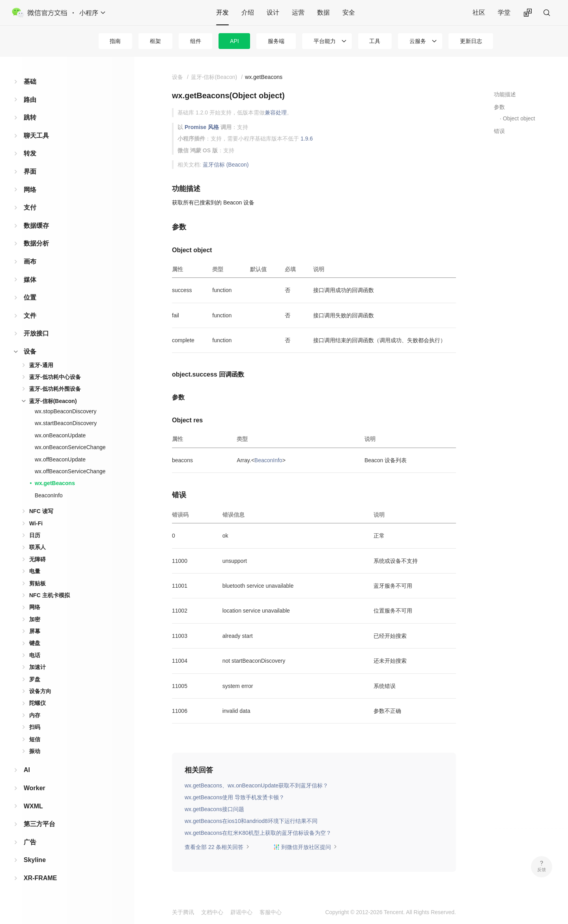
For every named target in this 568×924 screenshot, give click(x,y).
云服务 (418, 41)
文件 (30, 316)
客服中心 (271, 912)
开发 (222, 12)
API (234, 41)
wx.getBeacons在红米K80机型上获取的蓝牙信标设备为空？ (258, 833)
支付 (30, 207)
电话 (35, 655)
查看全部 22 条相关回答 (217, 847)
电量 (35, 571)
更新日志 (471, 41)
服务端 (276, 41)
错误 (499, 131)
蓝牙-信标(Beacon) (53, 401)
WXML (33, 806)
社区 (479, 12)
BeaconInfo (49, 495)
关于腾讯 (183, 912)
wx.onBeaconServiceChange (70, 447)
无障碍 (37, 559)
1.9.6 (307, 139)
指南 (115, 41)
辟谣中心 (241, 912)
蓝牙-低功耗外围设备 (55, 389)
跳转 (30, 117)
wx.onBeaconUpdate (60, 435)
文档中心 (212, 912)
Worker (35, 788)
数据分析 (36, 243)
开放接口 (36, 333)
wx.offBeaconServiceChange (70, 471)
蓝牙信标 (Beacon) (226, 165)
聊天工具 (36, 136)
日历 (35, 535)
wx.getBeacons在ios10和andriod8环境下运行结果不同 (251, 821)
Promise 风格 (202, 127)
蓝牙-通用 (41, 365)
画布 (30, 261)
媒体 (30, 280)
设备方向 (40, 691)
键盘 (35, 643)
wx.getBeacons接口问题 (214, 809)
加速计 (37, 667)
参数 (499, 107)
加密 (35, 619)
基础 (30, 82)
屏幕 (35, 631)
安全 (349, 12)
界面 (30, 171)
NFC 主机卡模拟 (50, 595)
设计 (273, 12)
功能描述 (505, 94)
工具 (375, 41)
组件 (196, 41)
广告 (30, 842)
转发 (30, 153)
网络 (30, 190)
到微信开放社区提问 (305, 847)
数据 (323, 12)
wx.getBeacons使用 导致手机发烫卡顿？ (234, 797)
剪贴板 (37, 583)
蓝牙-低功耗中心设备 (55, 377)
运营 (298, 12)
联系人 (37, 547)
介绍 (248, 12)
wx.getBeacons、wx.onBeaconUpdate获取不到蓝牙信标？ (256, 785)
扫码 (35, 727)
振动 (35, 751)
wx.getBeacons (55, 483)
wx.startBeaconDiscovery (66, 423)
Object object (519, 118)
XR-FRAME (40, 878)
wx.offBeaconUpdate (60, 459)
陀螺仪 (37, 703)
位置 (30, 297)
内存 (35, 715)
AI (27, 770)
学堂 (504, 12)
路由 (30, 100)
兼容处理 (276, 112)
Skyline (35, 860)
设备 (30, 351)
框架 (155, 41)
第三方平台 (39, 824)
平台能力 (325, 41)
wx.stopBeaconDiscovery (65, 411)
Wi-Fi (36, 523)
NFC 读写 (41, 511)
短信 (35, 739)
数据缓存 (36, 226)
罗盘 (35, 679)
